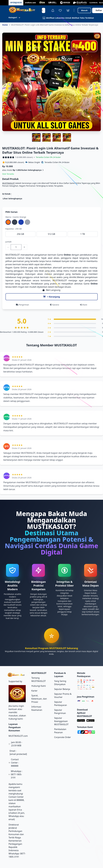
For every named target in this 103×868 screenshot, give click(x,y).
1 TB (83, 234)
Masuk (84, 10)
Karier (34, 691)
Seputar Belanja (62, 689)
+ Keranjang (51, 297)
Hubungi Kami (39, 686)
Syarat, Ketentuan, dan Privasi (39, 699)
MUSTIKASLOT (9, 183)
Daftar (99, 10)
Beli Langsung (51, 290)
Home (5, 25)
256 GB (20, 234)
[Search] (42, 10)
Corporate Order (63, 737)
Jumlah (9, 242)
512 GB (52, 234)
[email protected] (18, 754)
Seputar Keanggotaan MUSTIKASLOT (61, 721)
